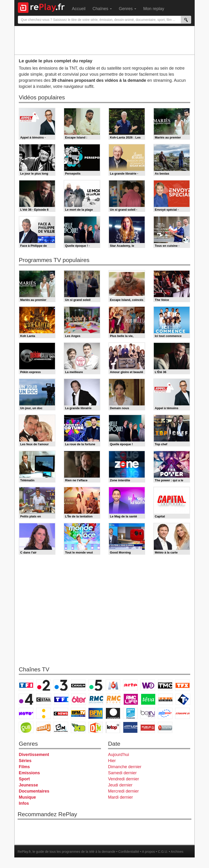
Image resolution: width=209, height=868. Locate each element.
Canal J (43, 727)
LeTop (113, 727)
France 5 (96, 685)
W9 (148, 685)
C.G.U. (163, 852)
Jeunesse (28, 785)
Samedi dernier (122, 773)
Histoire (165, 727)
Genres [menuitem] (128, 9)
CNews (61, 713)
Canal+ (78, 685)
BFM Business (96, 713)
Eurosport (165, 713)
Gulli (26, 727)
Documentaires (34, 791)
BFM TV (78, 713)
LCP (130, 727)
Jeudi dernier (120, 785)
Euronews (113, 713)
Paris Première (166, 699)
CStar (44, 699)
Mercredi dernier (123, 791)
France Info (43, 713)
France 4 (26, 699)
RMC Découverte (96, 699)
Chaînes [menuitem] (102, 9)
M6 (113, 685)
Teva (148, 699)
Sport (24, 779)
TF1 (26, 685)
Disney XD (78, 727)
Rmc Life (131, 699)
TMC (165, 685)
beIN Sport (148, 713)
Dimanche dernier (125, 767)
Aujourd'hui (119, 755)
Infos (24, 803)
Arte (130, 685)
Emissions (29, 773)
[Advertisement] (104, 40)
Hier (112, 761)
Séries (25, 761)
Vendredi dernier (124, 779)
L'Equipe (182, 713)
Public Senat (148, 727)
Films (24, 767)
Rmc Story (113, 699)
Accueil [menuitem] (79, 9)
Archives (177, 852)
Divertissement (34, 755)
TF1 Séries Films (61, 699)
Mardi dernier (120, 797)
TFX (182, 685)
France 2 (43, 685)
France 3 (61, 685)
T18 (183, 699)
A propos (148, 852)
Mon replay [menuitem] (154, 9)
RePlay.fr (24, 852)
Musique (27, 797)
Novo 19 (26, 713)
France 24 (130, 713)
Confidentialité (129, 852)
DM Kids (96, 727)
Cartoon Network (61, 727)
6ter (79, 699)
